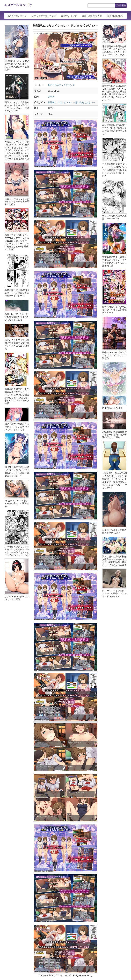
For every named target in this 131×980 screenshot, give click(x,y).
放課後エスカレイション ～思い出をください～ (72, 102)
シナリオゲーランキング (44, 16)
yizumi (51, 97)
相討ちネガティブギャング (61, 85)
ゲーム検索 (121, 5)
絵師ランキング (69, 16)
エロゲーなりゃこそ (18, 5)
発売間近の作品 (115, 16)
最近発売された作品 (92, 16)
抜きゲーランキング (17, 16)
